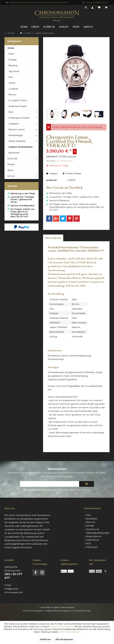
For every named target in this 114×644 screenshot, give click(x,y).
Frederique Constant (19, 118)
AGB (88, 543)
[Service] (88, 27)
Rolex (11, 54)
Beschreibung (53, 238)
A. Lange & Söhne (18, 100)
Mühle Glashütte (17, 141)
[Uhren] (35, 27)
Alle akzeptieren (64, 639)
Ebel (11, 112)
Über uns (90, 522)
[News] (76, 27)
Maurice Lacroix (17, 129)
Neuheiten (14, 153)
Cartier (12, 83)
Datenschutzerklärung (62, 627)
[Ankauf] (64, 27)
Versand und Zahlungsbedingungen (98, 531)
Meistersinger (16, 135)
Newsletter (92, 519)
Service (11, 176)
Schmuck (12, 159)
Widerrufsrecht (94, 536)
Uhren (11, 48)
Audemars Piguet (18, 106)
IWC (11, 77)
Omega (12, 60)
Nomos (12, 95)
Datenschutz (93, 540)
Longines (13, 89)
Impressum (92, 547)
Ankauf (11, 164)
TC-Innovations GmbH (81, 611)
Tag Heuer (14, 71)
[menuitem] (106, 8)
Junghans (14, 124)
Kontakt (90, 526)
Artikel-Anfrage (72, 173)
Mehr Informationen (70, 632)
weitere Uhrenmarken (21, 147)
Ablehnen (45, 639)
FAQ (88, 515)
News (10, 170)
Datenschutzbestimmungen (44, 490)
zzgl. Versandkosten (65, 161)
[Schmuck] (49, 27)
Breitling (13, 65)
